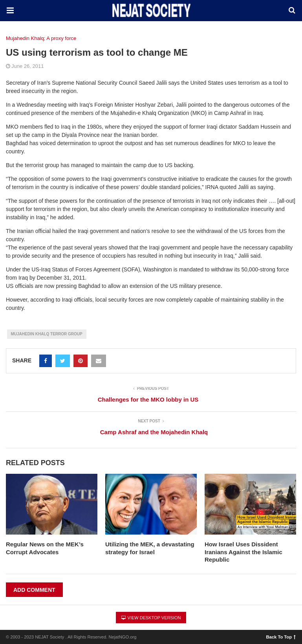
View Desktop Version (151, 618)
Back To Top (281, 637)
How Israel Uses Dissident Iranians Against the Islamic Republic (243, 552)
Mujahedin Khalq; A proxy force (41, 38)
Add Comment (34, 590)
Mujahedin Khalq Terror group (47, 334)
